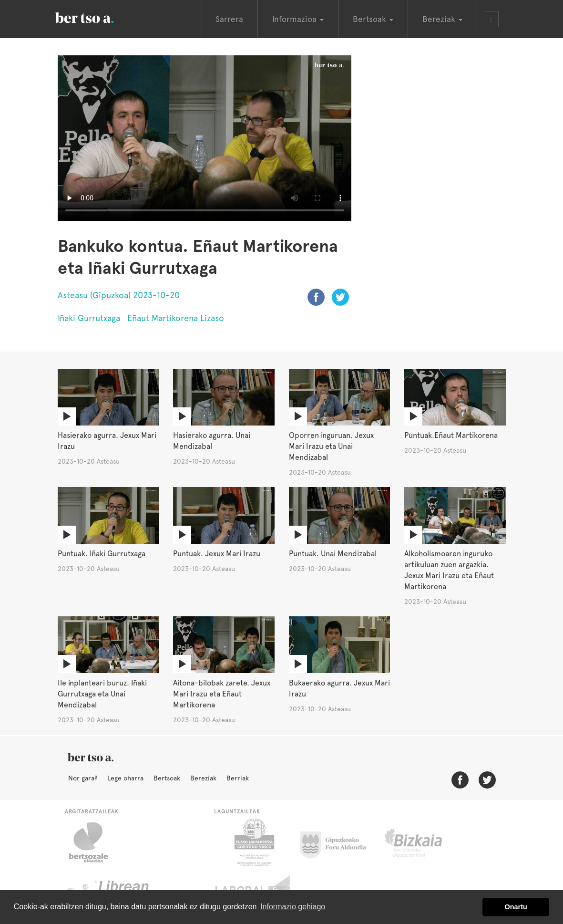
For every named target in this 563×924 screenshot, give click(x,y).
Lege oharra (125, 778)
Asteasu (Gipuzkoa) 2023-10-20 (119, 295)
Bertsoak (167, 778)
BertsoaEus (98, 17)
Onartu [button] (516, 907)
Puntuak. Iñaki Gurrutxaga (102, 554)
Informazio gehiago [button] (293, 907)
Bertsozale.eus (95, 842)
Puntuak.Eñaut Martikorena (451, 435)
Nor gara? (83, 778)
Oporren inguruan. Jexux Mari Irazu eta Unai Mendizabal (331, 446)
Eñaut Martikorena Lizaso (176, 318)
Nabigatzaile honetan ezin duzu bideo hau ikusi (205, 138)
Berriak (238, 778)
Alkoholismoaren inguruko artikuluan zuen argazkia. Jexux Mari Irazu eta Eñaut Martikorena (449, 570)
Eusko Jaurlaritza (253, 842)
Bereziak (203, 778)
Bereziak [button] (442, 19)
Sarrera (229, 19)
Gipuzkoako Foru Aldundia (339, 842)
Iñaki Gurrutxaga (89, 318)
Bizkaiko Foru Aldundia (424, 842)
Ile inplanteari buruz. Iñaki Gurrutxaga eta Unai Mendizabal (102, 694)
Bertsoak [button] (373, 19)
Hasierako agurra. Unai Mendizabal (212, 441)
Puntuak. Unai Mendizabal (333, 554)
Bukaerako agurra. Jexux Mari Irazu (339, 688)
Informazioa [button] (298, 19)
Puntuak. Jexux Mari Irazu (217, 554)
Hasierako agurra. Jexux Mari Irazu (107, 441)
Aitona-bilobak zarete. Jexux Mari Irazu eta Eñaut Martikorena (222, 694)
